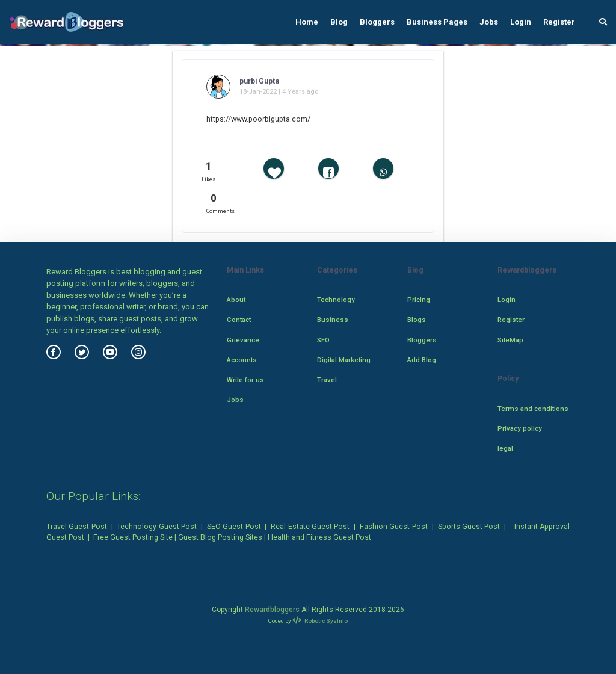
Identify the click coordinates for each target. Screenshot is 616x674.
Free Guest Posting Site (133, 537)
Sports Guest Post (469, 527)
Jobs (489, 22)
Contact (239, 320)
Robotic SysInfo (320, 621)
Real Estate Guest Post (310, 527)
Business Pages (437, 22)
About (236, 300)
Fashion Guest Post (394, 527)
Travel (327, 380)
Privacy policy (520, 428)
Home (307, 22)
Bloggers (377, 22)
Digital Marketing (344, 360)
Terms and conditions (533, 409)
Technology (336, 300)
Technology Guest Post (157, 527)
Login (521, 22)
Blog (339, 22)
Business (333, 320)
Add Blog (422, 360)
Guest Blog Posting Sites (220, 537)
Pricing (419, 300)
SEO (323, 340)
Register (559, 22)
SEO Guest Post (234, 527)
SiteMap (510, 340)
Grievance (243, 340)
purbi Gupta (259, 81)
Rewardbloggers (272, 610)
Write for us (245, 380)
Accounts (242, 360)
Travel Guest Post (77, 527)
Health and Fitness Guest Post (319, 537)
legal (505, 448)
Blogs (417, 320)
